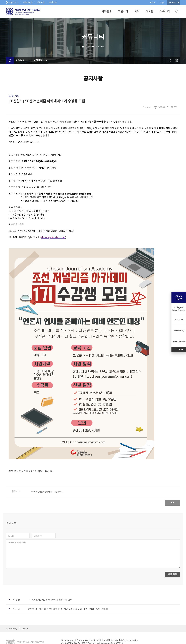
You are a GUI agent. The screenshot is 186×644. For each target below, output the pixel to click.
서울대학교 (14, 2)
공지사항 (101, 47)
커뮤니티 (165, 11)
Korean (172, 2)
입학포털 (41, 2)
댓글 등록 (172, 562)
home (10, 60)
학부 (137, 11)
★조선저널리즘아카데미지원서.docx (48, 492)
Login (162, 2)
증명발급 (53, 2)
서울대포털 (28, 2)
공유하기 (169, 60)
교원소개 (123, 11)
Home (153, 2)
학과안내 (106, 11)
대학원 (150, 11)
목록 (172, 503)
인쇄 (177, 60)
